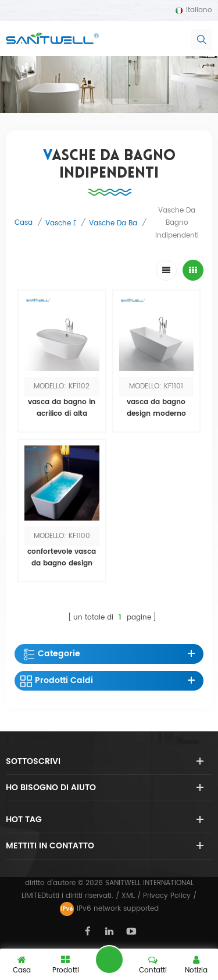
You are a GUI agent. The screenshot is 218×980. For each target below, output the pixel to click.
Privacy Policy (167, 896)
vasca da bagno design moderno (156, 408)
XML (128, 896)
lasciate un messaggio (109, 960)
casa (24, 223)
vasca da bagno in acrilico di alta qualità (62, 408)
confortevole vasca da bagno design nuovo (62, 558)
